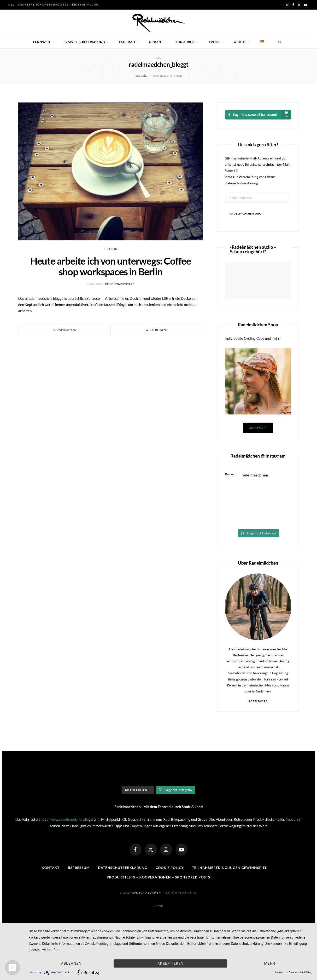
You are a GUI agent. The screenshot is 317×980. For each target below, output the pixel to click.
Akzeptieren (171, 963)
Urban (155, 42)
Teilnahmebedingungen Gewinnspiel (229, 868)
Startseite (141, 76)
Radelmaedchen (147, 892)
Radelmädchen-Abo (246, 213)
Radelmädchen (66, 330)
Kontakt (51, 868)
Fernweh (42, 42)
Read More (258, 701)
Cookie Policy (170, 868)
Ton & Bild (185, 42)
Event (214, 42)
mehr (270, 963)
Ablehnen (71, 963)
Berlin (112, 249)
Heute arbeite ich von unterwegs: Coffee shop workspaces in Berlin (111, 266)
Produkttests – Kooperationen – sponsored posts (158, 877)
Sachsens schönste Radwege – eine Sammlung (58, 4)
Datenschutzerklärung (241, 183)
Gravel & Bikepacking (85, 42)
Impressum (79, 868)
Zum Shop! (258, 428)
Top (159, 906)
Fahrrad (127, 42)
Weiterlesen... (157, 330)
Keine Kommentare (120, 284)
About (240, 42)
